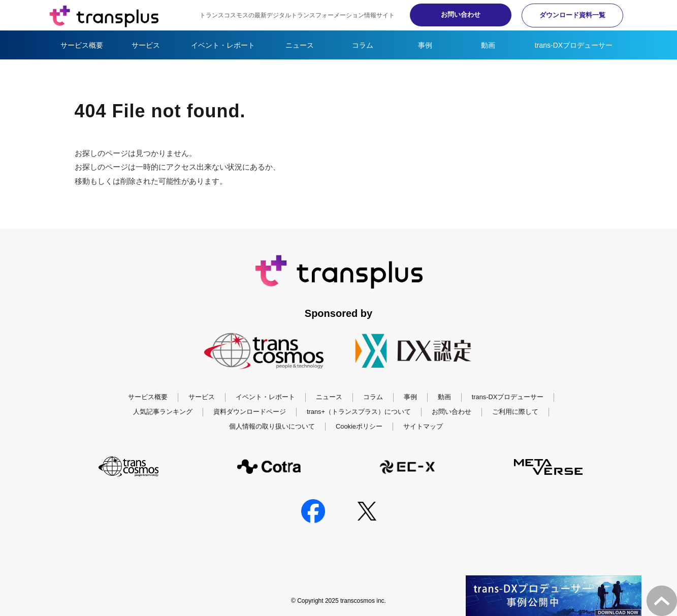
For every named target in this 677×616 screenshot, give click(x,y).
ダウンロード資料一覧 (572, 15)
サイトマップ (423, 426)
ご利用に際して (515, 412)
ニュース (300, 45)
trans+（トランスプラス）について (359, 412)
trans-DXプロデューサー (574, 45)
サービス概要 (82, 45)
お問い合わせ (461, 14)
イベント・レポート (223, 45)
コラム (363, 45)
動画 (488, 45)
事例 (425, 45)
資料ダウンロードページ (250, 412)
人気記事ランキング (163, 412)
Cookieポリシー (359, 426)
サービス (146, 45)
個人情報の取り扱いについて (272, 426)
